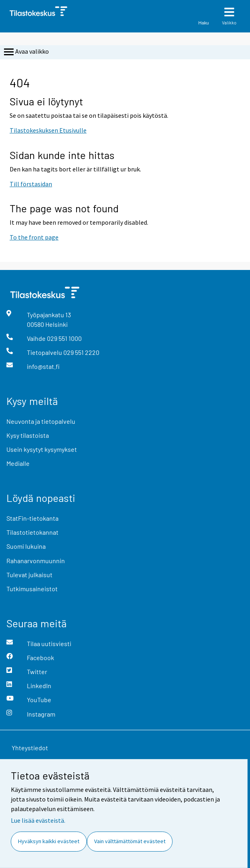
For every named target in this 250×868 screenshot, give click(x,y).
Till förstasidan (31, 184)
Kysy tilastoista (28, 435)
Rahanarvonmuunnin (36, 561)
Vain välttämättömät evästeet (130, 841)
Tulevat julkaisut (29, 575)
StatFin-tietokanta (32, 518)
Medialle (18, 463)
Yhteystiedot (30, 748)
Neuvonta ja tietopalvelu (41, 421)
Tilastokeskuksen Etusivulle (48, 130)
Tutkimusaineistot (32, 589)
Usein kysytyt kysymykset (42, 449)
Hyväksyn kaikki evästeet (49, 841)
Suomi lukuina (26, 546)
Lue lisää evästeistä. (38, 820)
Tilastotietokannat (32, 532)
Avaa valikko (26, 52)
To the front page (34, 237)
